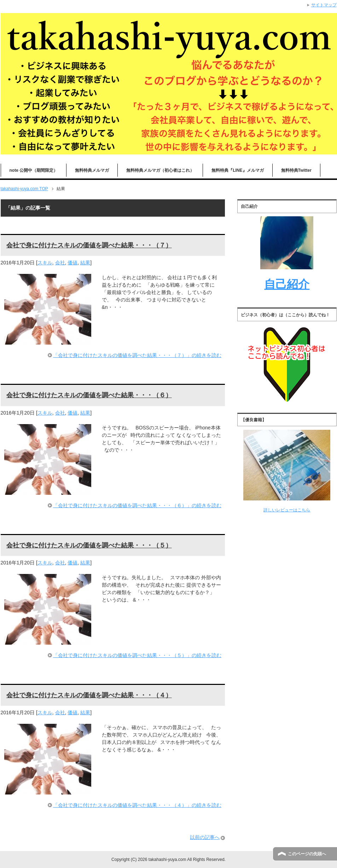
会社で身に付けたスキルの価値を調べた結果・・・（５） (89, 545)
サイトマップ (324, 5)
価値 (72, 263)
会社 (60, 263)
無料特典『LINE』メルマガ (237, 170)
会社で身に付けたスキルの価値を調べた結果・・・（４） (89, 695)
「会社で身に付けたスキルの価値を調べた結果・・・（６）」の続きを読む (137, 505)
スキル (45, 263)
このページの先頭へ (307, 854)
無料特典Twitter (296, 170)
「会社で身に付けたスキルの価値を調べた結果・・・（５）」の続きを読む (137, 655)
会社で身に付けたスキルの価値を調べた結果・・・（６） (89, 395)
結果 (85, 263)
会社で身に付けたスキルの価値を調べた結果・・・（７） (89, 245)
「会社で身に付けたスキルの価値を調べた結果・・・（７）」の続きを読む (137, 355)
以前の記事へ (205, 837)
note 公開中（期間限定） (34, 170)
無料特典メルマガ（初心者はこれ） (160, 170)
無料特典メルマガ (92, 170)
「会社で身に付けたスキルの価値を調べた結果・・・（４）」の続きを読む (137, 805)
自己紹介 (287, 284)
